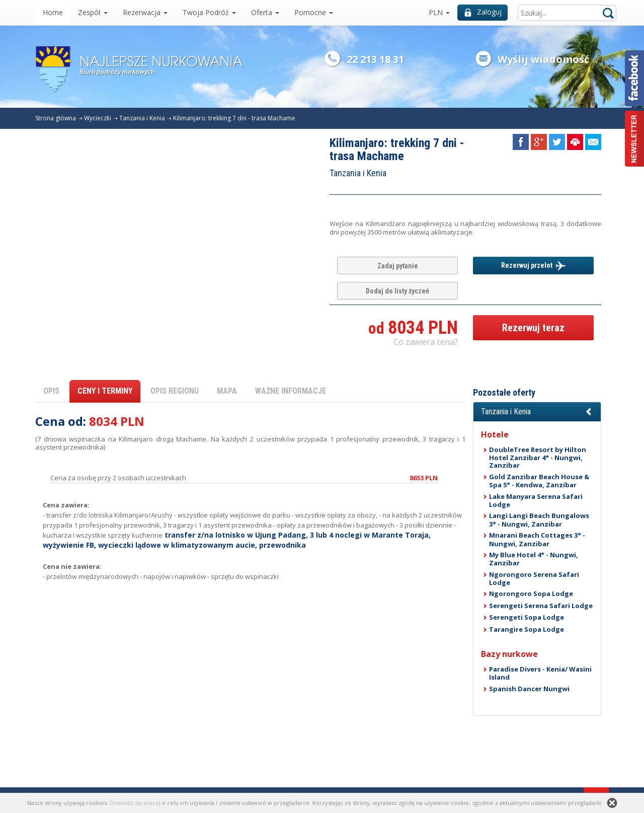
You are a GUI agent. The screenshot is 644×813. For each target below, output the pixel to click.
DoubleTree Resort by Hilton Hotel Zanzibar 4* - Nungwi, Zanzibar (538, 458)
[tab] (537, 412)
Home (53, 12)
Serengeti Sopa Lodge (527, 617)
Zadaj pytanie (398, 266)
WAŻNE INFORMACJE (291, 391)
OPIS (51, 391)
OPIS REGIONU (175, 391)
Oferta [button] (265, 12)
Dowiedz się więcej (135, 803)
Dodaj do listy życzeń (397, 291)
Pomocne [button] (314, 12)
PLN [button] (439, 12)
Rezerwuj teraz (533, 328)
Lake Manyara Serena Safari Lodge (536, 500)
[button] (537, 412)
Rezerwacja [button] (145, 12)
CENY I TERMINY (105, 391)
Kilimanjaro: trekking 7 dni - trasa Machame (234, 118)
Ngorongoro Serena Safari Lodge (534, 578)
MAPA (227, 391)
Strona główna (56, 118)
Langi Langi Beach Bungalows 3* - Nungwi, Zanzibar (539, 520)
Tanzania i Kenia (142, 118)
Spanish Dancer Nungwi (529, 689)
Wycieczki (98, 118)
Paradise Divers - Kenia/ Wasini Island (540, 673)
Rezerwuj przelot (533, 266)
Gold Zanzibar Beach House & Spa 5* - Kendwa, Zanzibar (539, 481)
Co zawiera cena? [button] (426, 342)
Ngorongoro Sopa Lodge (531, 594)
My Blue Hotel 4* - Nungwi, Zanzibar (534, 559)
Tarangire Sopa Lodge (527, 629)
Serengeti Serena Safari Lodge (541, 606)
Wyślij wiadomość (543, 59)
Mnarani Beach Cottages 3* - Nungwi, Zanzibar (537, 539)
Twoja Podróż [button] (209, 12)
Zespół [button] (93, 12)
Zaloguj (483, 12)
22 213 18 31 (375, 59)
